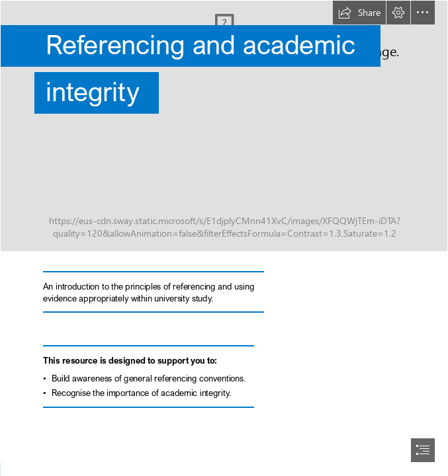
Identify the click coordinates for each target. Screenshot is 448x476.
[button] (359, 13)
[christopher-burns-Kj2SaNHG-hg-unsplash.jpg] (224, 126)
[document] (224, 238)
